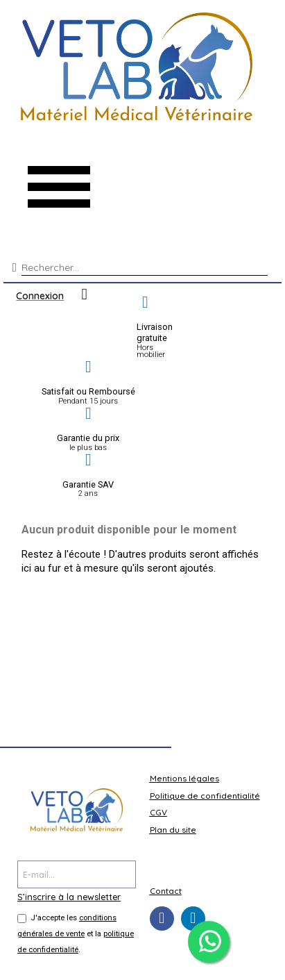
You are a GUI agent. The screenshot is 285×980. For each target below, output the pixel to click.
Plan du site (173, 830)
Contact (166, 891)
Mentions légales (184, 778)
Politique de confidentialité (205, 796)
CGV (158, 812)
